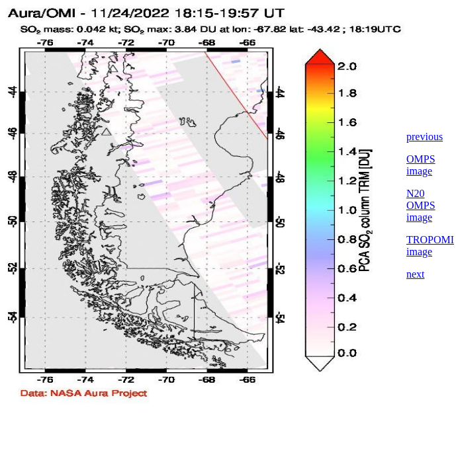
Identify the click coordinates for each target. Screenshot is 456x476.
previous (425, 137)
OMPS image (421, 165)
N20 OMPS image (421, 205)
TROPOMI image (430, 246)
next (416, 274)
